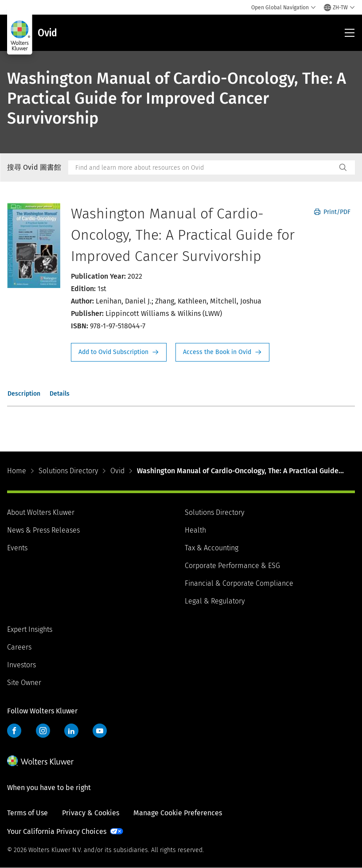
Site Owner (24, 683)
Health (195, 530)
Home (17, 471)
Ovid (117, 471)
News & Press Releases (43, 530)
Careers (19, 647)
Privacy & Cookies (91, 813)
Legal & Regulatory (215, 601)
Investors (21, 665)
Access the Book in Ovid (222, 352)
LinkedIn (71, 731)
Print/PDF (332, 212)
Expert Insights (30, 629)
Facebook (14, 731)
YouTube (100, 731)
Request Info (119, 352)
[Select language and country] (339, 8)
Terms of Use (27, 813)
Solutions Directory (68, 471)
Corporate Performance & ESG (232, 566)
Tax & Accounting (212, 548)
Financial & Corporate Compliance (239, 583)
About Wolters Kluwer (41, 512)
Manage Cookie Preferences (178, 813)
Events (17, 548)
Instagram (43, 731)
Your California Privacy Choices (57, 831)
